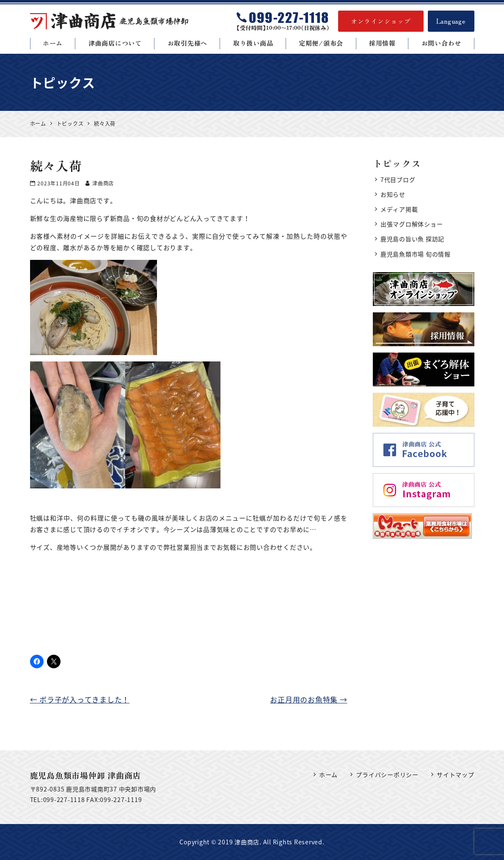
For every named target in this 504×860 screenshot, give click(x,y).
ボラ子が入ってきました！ (80, 699)
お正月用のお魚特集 (308, 699)
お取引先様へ (188, 43)
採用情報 (382, 43)
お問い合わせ (442, 43)
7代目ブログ (398, 179)
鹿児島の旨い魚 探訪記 (412, 239)
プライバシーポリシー (387, 775)
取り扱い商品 (253, 43)
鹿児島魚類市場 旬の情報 (416, 254)
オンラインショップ (381, 21)
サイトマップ (456, 775)
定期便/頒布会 (321, 43)
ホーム (53, 43)
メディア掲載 (399, 209)
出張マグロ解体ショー (412, 224)
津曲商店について (115, 43)
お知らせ (393, 194)
